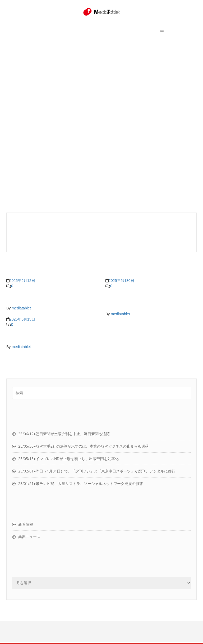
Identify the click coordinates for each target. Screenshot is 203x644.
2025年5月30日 (121, 281)
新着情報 (26, 524)
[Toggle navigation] (162, 31)
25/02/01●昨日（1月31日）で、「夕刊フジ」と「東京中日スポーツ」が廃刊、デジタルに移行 (97, 471)
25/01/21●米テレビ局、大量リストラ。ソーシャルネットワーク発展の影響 (81, 483)
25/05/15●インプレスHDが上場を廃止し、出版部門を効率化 (68, 459)
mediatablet (21, 308)
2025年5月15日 (22, 319)
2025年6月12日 (22, 281)
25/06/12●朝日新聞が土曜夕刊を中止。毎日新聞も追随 (64, 434)
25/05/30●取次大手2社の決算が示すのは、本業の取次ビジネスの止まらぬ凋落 (84, 446)
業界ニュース (29, 537)
